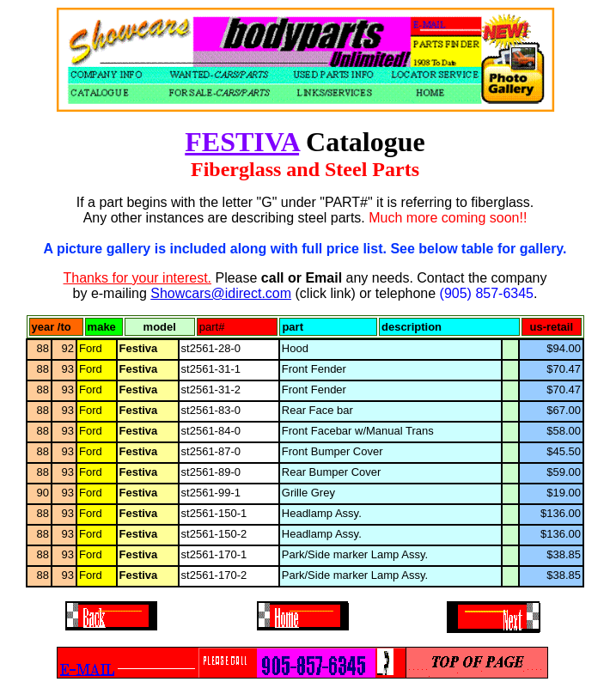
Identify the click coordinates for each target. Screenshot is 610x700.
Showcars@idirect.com (221, 293)
